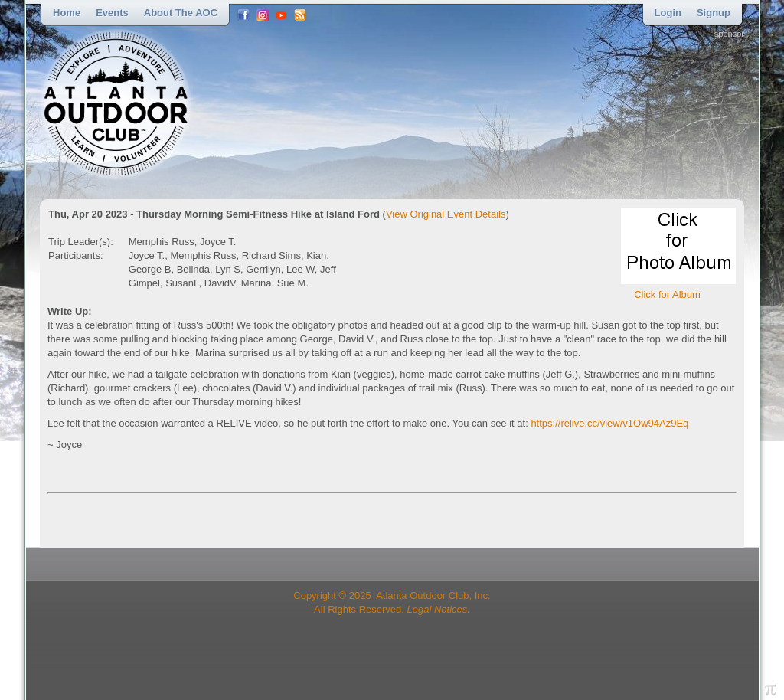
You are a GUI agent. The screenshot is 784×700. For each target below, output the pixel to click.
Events (112, 13)
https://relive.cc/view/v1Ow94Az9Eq (609, 423)
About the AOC (181, 13)
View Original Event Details (446, 214)
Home (67, 13)
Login (668, 13)
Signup (714, 13)
